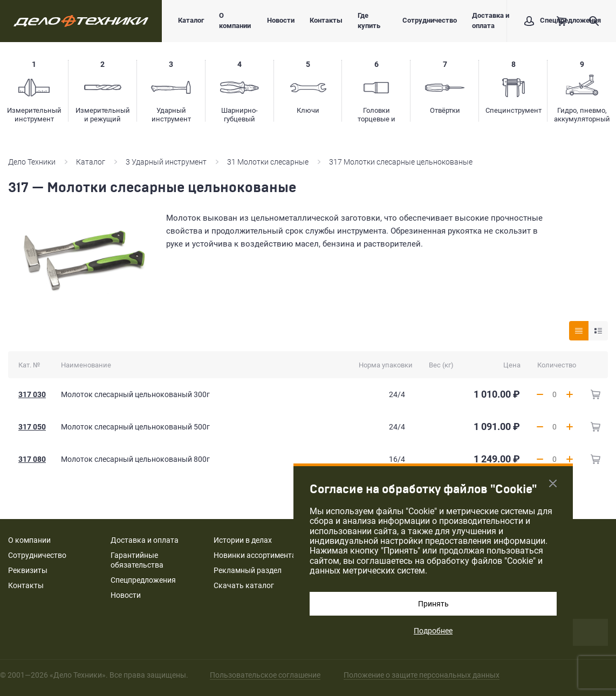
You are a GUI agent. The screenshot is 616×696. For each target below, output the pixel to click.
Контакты (326, 20)
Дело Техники (32, 162)
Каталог (191, 20)
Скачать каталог (244, 585)
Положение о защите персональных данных (422, 675)
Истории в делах (243, 540)
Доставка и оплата (491, 21)
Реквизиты (28, 570)
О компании (235, 21)
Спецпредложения (143, 580)
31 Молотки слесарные (268, 162)
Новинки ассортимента (255, 555)
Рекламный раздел (248, 570)
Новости (281, 20)
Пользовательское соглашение (265, 675)
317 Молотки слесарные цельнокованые (401, 162)
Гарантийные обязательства (137, 560)
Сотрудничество (430, 20)
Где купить (369, 21)
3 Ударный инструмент (166, 162)
